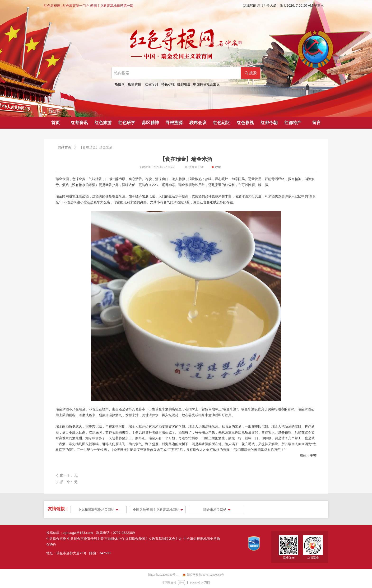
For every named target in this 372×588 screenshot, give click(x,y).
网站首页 (65, 147)
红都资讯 (79, 123)
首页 (56, 123)
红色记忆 (222, 123)
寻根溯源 (174, 123)
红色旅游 (103, 123)
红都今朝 (269, 123)
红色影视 (245, 123)
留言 (316, 123)
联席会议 (198, 123)
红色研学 (127, 123)
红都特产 (293, 123)
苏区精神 (150, 123)
